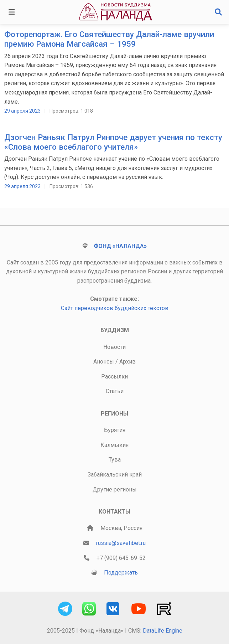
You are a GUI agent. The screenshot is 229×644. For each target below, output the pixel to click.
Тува (115, 460)
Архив (127, 362)
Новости (114, 347)
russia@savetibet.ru (121, 543)
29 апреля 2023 (22, 111)
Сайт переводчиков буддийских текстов (115, 308)
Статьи (115, 391)
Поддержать (121, 573)
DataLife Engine (163, 631)
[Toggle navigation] (12, 12)
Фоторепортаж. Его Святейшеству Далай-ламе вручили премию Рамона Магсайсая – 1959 (109, 39)
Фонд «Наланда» (120, 246)
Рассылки (114, 377)
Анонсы (104, 362)
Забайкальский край (115, 475)
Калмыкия (114, 445)
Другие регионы (115, 490)
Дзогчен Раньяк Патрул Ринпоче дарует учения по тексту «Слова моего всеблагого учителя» (113, 142)
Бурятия (115, 430)
